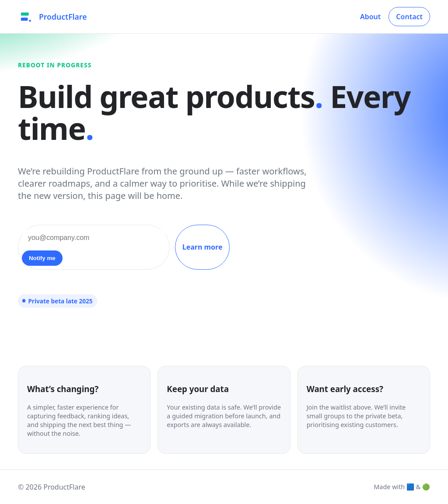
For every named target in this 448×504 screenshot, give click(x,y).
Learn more (203, 247)
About (370, 17)
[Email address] (94, 238)
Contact (409, 17)
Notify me (42, 258)
